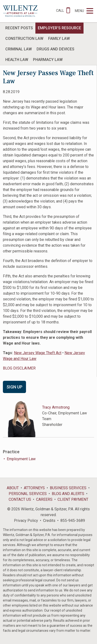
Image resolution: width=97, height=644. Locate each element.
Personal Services (28, 494)
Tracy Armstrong (56, 407)
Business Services (68, 488)
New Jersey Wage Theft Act (38, 353)
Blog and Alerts (68, 494)
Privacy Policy (26, 521)
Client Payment (73, 499)
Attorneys (34, 488)
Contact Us (20, 499)
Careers (44, 499)
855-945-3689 (73, 521)
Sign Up (14, 387)
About (13, 488)
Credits (49, 521)
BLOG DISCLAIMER (19, 368)
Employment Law (21, 459)
